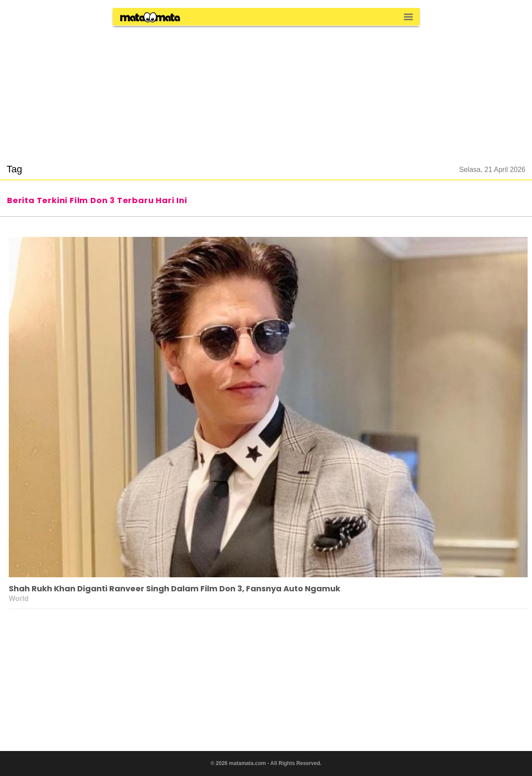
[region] (266, 89)
